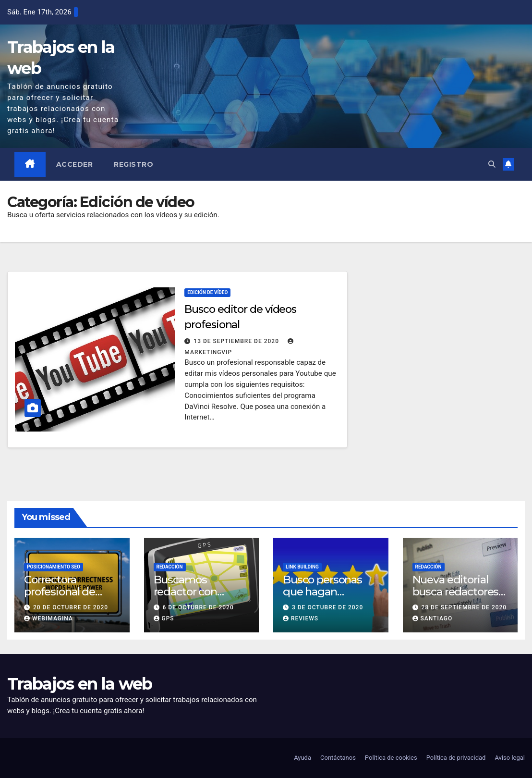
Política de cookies (391, 758)
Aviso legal (510, 758)
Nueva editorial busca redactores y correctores (459, 592)
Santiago (433, 618)
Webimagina (48, 618)
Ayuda (302, 758)
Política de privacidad (456, 758)
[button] (492, 164)
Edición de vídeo (207, 292)
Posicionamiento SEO (54, 567)
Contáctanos (338, 758)
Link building (302, 567)
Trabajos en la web (79, 684)
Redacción (170, 567)
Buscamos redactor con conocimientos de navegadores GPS (199, 598)
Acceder (75, 164)
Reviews (301, 618)
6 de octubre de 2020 (198, 607)
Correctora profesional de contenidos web (65, 592)
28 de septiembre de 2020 (464, 607)
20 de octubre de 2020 (71, 607)
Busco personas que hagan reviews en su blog (329, 592)
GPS (164, 618)
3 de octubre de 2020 (327, 607)
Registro (133, 164)
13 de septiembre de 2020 (237, 341)
